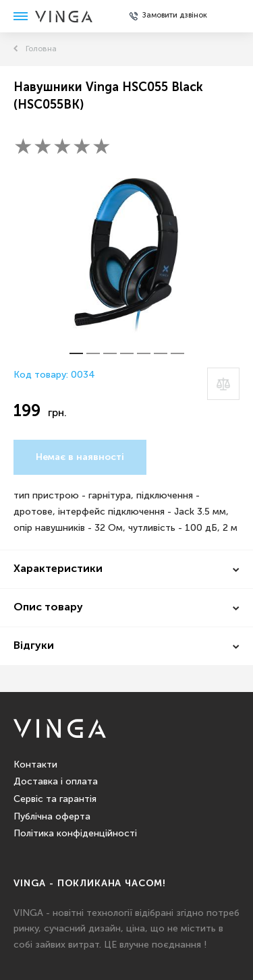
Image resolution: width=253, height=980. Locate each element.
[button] (76, 353)
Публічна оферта (52, 817)
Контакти (35, 765)
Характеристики (58, 569)
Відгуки (34, 646)
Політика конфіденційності (75, 834)
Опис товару (48, 608)
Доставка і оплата (56, 782)
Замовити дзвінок (175, 16)
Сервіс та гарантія (55, 799)
